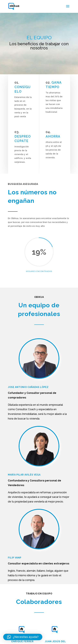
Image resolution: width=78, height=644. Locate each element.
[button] (23, 637)
